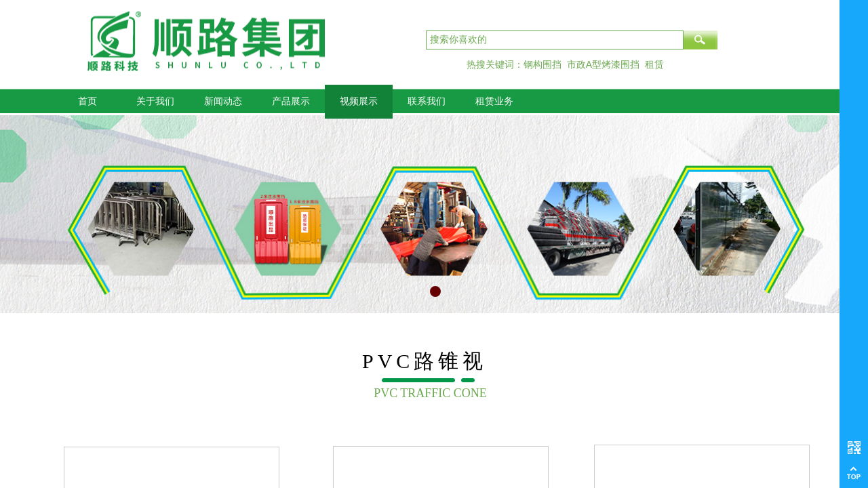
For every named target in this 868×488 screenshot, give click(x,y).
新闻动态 (223, 101)
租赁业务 (494, 101)
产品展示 (291, 101)
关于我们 (155, 101)
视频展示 (359, 101)
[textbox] (555, 40)
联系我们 (427, 101)
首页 (87, 101)
